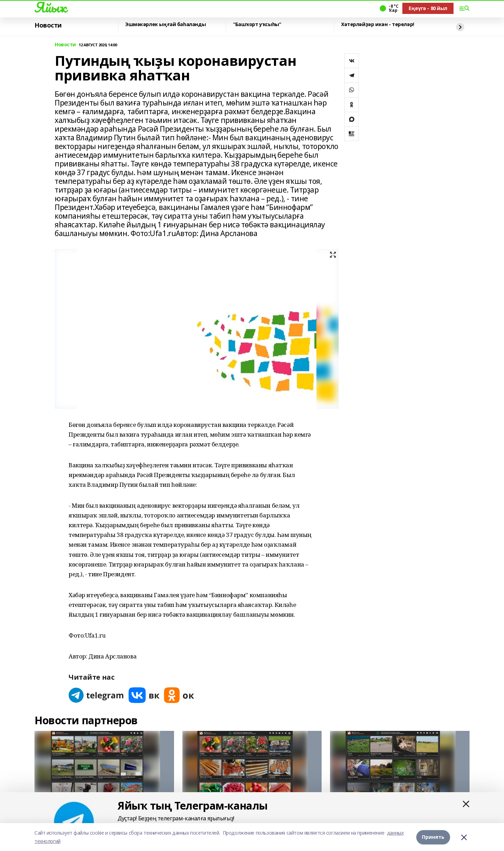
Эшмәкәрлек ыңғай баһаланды (166, 25)
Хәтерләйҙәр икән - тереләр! (378, 25)
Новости (48, 25)
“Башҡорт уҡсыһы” (257, 25)
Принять (433, 837)
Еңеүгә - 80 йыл (428, 8)
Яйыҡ (50, 7)
